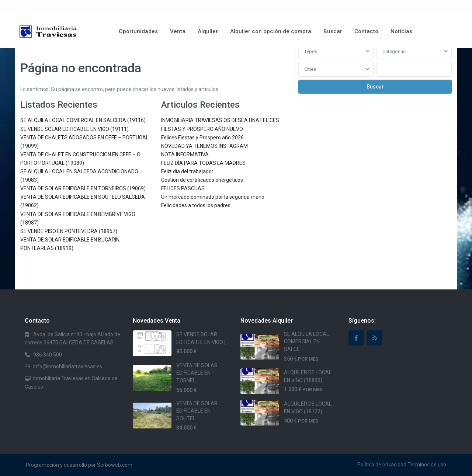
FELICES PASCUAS (183, 188)
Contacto (366, 31)
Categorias (394, 51)
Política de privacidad (382, 465)
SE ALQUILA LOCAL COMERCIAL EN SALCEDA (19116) (83, 120)
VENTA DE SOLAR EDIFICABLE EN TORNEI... (197, 373)
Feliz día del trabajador (187, 171)
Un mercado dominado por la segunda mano (213, 197)
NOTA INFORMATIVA (185, 154)
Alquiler (208, 31)
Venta (178, 31)
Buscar (333, 31)
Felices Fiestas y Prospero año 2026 (202, 138)
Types (311, 51)
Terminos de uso (427, 465)
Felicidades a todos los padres (196, 205)
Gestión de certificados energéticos (202, 180)
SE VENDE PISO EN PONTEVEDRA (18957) (69, 231)
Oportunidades (138, 31)
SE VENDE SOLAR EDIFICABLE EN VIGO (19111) (74, 129)
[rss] (375, 338)
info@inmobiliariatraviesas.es (68, 366)
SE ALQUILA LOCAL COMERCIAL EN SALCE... (306, 342)
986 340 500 (48, 355)
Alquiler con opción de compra (271, 31)
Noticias (401, 31)
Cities (310, 69)
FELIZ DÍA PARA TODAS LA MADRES (203, 163)
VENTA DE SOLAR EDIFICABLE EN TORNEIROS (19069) (83, 188)
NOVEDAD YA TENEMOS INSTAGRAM (204, 146)
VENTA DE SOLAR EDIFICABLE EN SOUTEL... (197, 411)
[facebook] (356, 338)
